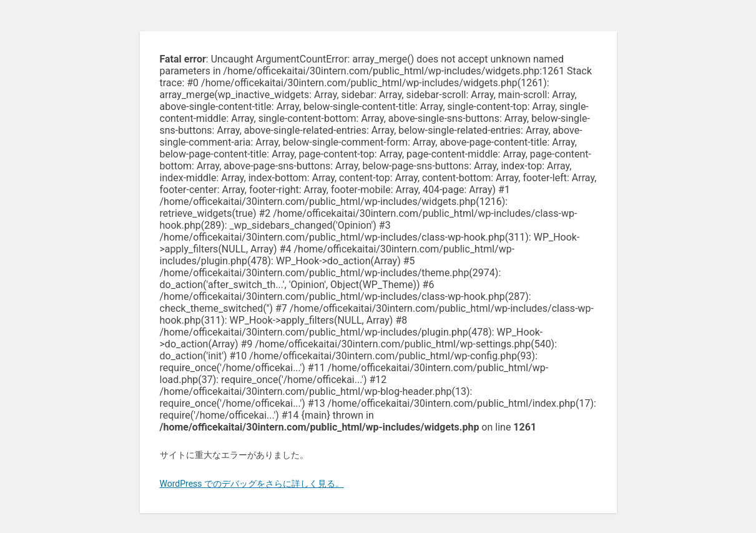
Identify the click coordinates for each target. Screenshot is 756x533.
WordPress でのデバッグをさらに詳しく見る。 (252, 484)
